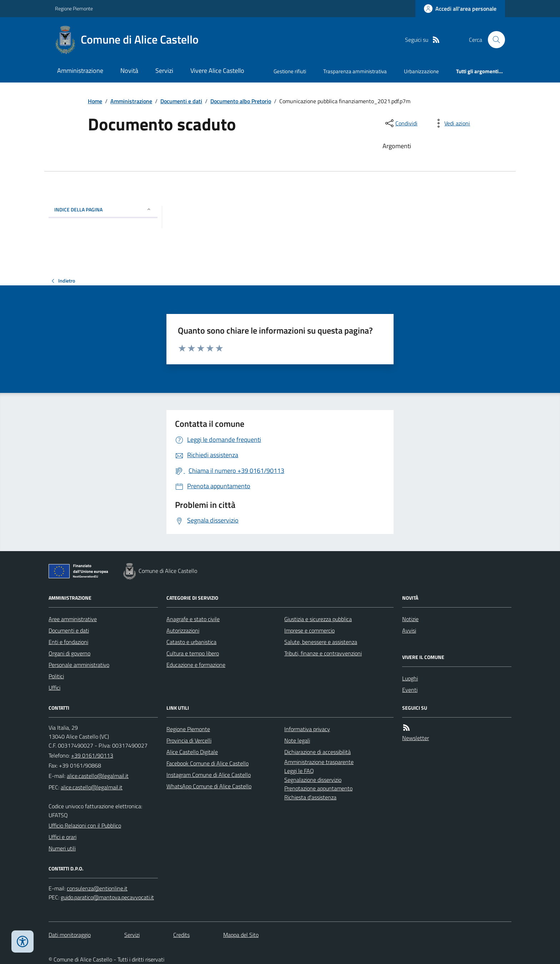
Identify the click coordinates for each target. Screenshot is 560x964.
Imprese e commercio (309, 630)
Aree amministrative (73, 619)
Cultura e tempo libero (193, 653)
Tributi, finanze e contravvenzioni (323, 653)
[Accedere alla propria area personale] (460, 9)
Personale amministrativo (79, 665)
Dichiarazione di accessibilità (317, 752)
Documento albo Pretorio (241, 101)
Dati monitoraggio (70, 935)
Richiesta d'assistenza (310, 797)
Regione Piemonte (74, 8)
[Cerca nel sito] (494, 40)
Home (95, 101)
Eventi (410, 690)
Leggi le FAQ (299, 771)
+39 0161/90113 (92, 755)
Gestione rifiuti (290, 71)
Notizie (410, 619)
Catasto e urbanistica (191, 642)
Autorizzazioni (183, 630)
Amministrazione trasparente (319, 762)
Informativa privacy (307, 729)
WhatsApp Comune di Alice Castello (209, 786)
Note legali (297, 740)
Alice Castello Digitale (192, 752)
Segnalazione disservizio (313, 780)
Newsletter (416, 738)
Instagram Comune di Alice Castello (209, 775)
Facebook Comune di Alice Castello (207, 763)
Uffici (54, 688)
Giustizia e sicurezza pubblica (318, 619)
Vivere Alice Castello (217, 71)
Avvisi (409, 630)
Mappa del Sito (241, 935)
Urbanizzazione (421, 71)
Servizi (164, 71)
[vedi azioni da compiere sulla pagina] (451, 123)
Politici (56, 676)
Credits (181, 935)
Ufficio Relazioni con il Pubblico (85, 825)
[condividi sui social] (401, 123)
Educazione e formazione (196, 665)
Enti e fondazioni (68, 642)
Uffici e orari (62, 837)
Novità (129, 71)
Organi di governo (69, 653)
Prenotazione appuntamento (318, 788)
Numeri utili (62, 848)
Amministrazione (80, 71)
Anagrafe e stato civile (193, 619)
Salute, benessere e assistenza (321, 642)
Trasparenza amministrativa (355, 71)
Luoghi (410, 678)
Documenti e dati (181, 101)
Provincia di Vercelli (189, 740)
